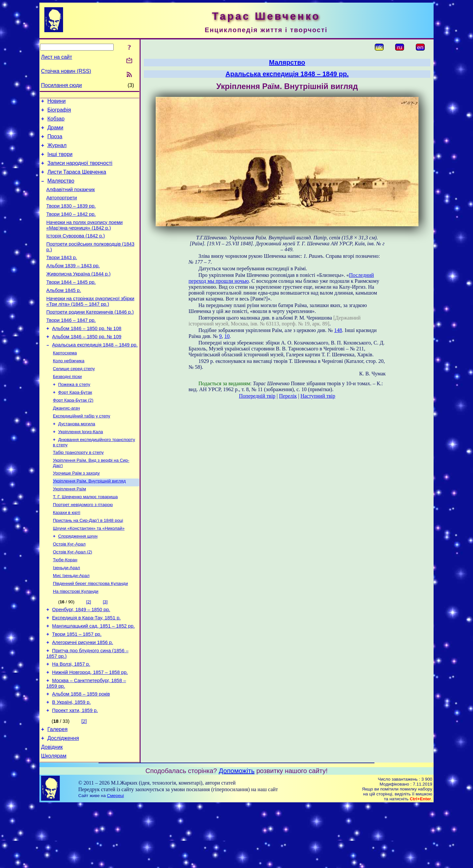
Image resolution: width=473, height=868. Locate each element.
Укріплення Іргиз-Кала (80, 467)
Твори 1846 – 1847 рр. (71, 345)
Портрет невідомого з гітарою (83, 545)
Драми (55, 132)
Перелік (288, 396)
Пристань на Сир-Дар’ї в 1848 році (88, 562)
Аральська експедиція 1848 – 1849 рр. (95, 372)
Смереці (116, 859)
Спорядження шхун (78, 579)
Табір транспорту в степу (78, 489)
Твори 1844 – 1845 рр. (71, 303)
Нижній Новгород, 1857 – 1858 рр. (90, 727)
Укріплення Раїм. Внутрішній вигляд (89, 519)
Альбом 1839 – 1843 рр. (73, 284)
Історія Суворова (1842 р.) (76, 252)
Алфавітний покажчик (71, 200)
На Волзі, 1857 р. (71, 718)
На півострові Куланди (76, 639)
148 (338, 330)
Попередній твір (257, 396)
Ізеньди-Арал (67, 613)
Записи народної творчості (80, 171)
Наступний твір (318, 396)
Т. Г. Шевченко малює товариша (85, 536)
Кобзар (56, 122)
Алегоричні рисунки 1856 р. (83, 695)
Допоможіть (237, 834)
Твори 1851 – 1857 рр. (77, 685)
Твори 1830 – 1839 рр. (71, 219)
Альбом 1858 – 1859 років (81, 751)
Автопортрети (62, 210)
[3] (105, 649)
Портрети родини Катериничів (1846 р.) (90, 336)
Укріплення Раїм (69, 528)
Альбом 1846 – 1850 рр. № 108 (87, 354)
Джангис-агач (66, 441)
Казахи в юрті (67, 553)
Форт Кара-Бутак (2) (73, 432)
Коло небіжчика (69, 390)
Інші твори (60, 161)
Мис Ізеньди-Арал (71, 622)
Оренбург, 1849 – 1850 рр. (81, 658)
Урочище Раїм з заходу (76, 511)
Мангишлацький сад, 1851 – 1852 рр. (94, 676)
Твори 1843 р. (62, 275)
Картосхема (65, 381)
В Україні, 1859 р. (72, 760)
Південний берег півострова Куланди (90, 630)
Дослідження (63, 799)
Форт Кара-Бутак (75, 424)
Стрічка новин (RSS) (66, 71)
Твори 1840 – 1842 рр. (71, 228)
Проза (55, 141)
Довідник (52, 809)
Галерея (57, 789)
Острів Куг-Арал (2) (73, 596)
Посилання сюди (61, 85)
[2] (89, 649)
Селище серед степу (74, 398)
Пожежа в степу (74, 415)
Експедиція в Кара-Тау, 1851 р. (87, 667)
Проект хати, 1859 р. (75, 769)
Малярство (61, 191)
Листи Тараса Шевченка (77, 181)
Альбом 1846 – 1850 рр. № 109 (87, 363)
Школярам (54, 819)
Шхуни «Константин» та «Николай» (89, 570)
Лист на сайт (57, 57)
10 (227, 336)
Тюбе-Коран (65, 604)
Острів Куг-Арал (69, 587)
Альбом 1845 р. (64, 312)
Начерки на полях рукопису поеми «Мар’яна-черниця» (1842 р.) (84, 240)
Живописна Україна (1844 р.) (79, 294)
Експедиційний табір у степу (81, 449)
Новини (56, 102)
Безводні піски (67, 407)
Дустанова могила (77, 458)
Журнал (57, 151)
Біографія (59, 112)
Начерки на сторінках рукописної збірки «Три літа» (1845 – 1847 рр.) (90, 324)
